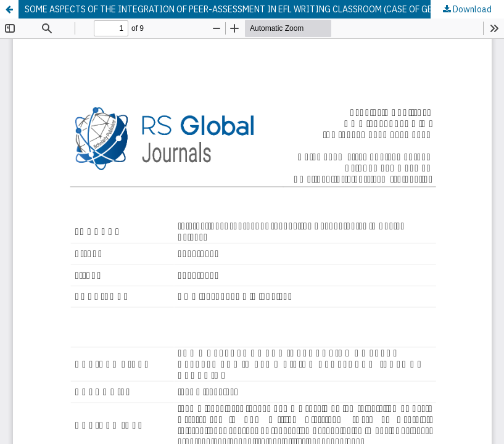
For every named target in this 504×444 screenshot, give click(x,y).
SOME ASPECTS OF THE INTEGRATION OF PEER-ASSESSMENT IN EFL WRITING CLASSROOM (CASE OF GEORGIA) (243, 9)
